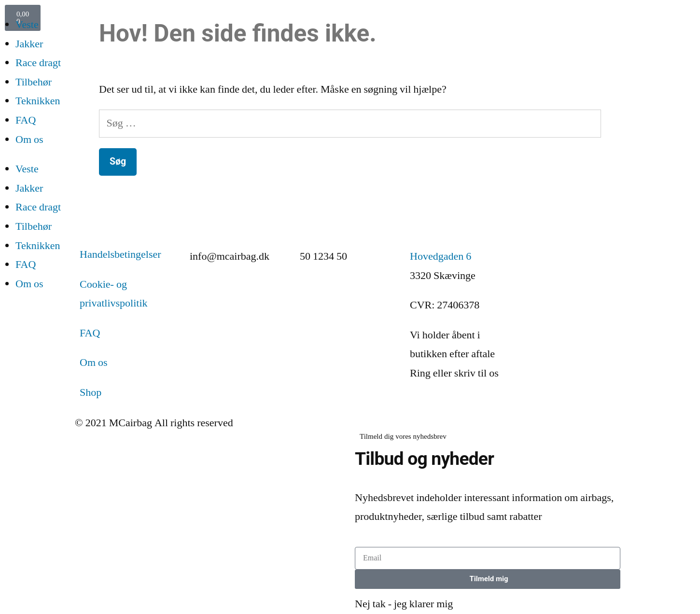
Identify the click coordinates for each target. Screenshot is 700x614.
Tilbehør (34, 82)
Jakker (29, 44)
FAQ (26, 120)
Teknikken (38, 101)
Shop (91, 392)
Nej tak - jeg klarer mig (404, 604)
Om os (29, 140)
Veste (27, 25)
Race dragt (38, 63)
